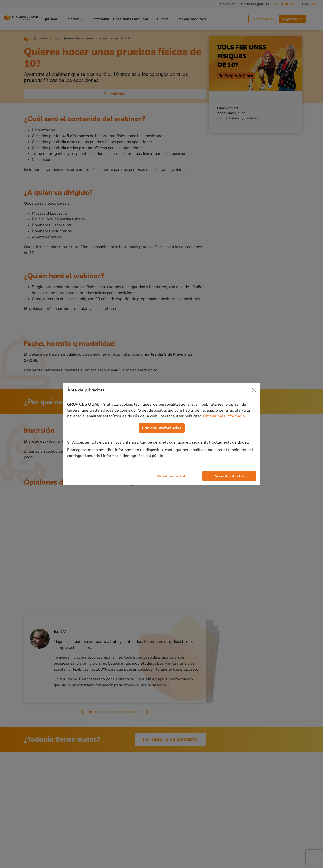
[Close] (254, 390)
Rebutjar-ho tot (171, 476)
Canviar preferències (162, 428)
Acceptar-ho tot (229, 476)
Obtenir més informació (224, 416)
